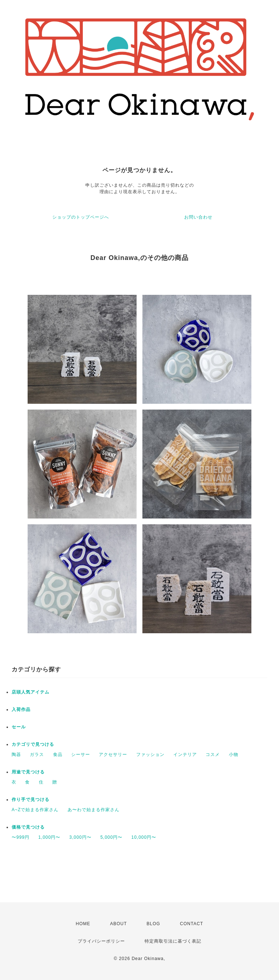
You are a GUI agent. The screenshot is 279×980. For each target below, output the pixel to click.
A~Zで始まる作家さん (35, 810)
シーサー (81, 755)
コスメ (213, 755)
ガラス (37, 755)
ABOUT (118, 924)
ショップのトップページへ (81, 217)
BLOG (153, 924)
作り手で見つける (31, 800)
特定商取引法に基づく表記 (173, 941)
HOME (83, 924)
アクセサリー (113, 755)
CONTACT (191, 924)
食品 (58, 755)
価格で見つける (28, 827)
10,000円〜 (144, 837)
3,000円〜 (80, 837)
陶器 (16, 755)
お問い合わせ (198, 217)
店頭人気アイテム (31, 692)
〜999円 (21, 837)
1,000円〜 (49, 837)
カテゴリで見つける (33, 744)
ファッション (150, 755)
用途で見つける (28, 772)
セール (19, 727)
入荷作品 (21, 709)
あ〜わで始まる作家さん (94, 810)
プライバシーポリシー (101, 941)
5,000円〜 (111, 837)
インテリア (185, 755)
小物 (234, 755)
